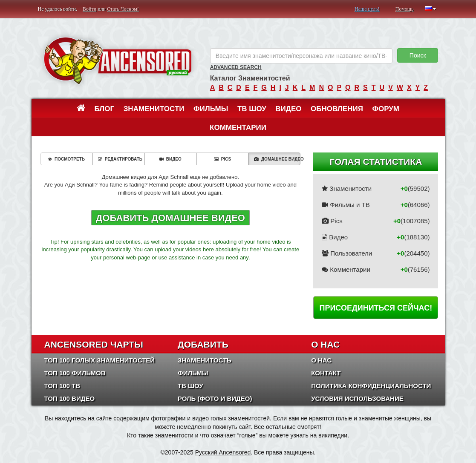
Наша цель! (367, 9)
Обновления (337, 109)
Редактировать (120, 159)
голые (247, 435)
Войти (89, 9)
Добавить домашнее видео (170, 218)
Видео (288, 109)
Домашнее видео (277, 159)
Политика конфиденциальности (371, 386)
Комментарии (238, 128)
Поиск (418, 55)
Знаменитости (154, 109)
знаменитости (174, 435)
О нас (321, 360)
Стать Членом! (123, 9)
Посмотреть (66, 159)
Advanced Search (236, 67)
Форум (386, 109)
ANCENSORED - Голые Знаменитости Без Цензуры (118, 61)
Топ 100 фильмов (75, 373)
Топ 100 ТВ (62, 386)
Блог (105, 109)
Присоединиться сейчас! (376, 308)
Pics (222, 159)
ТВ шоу (252, 109)
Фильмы (211, 109)
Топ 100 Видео (70, 398)
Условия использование (357, 398)
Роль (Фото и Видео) (215, 398)
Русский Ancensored (223, 452)
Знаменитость (205, 360)
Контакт (326, 373)
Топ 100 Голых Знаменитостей (100, 360)
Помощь (405, 9)
